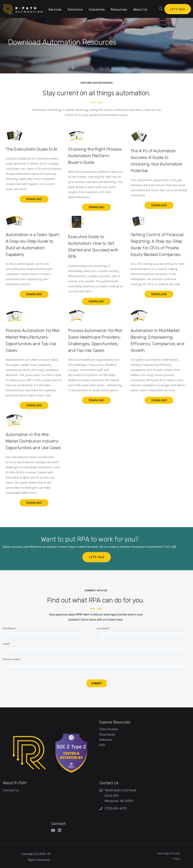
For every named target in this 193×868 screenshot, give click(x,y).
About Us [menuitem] (140, 10)
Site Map (163, 853)
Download (34, 199)
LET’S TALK (97, 557)
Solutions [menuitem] (75, 10)
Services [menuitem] (55, 10)
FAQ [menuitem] (102, 745)
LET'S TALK (178, 9)
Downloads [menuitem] (107, 734)
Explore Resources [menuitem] (115, 722)
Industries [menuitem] (97, 10)
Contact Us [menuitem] (11, 790)
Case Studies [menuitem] (109, 729)
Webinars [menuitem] (106, 740)
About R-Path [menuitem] (15, 783)
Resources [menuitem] (119, 10)
